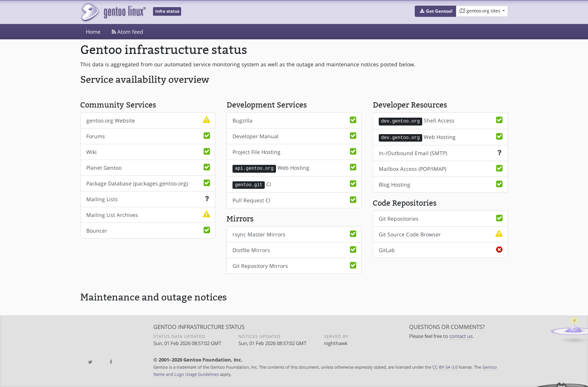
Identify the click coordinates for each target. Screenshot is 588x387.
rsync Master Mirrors (295, 233)
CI (295, 184)
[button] (436, 11)
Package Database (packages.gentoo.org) (149, 183)
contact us (461, 335)
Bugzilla (295, 120)
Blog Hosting (441, 184)
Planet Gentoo (149, 167)
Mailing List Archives (149, 215)
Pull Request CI (295, 199)
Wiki (149, 152)
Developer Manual (295, 136)
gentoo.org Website (149, 120)
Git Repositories (441, 218)
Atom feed (127, 32)
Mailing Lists (149, 199)
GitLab (441, 249)
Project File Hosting (295, 152)
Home (93, 32)
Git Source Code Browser (441, 233)
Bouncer (149, 230)
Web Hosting (295, 168)
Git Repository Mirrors (295, 265)
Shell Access (441, 121)
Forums (149, 136)
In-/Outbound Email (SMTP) (441, 152)
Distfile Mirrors (295, 249)
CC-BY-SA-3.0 (445, 366)
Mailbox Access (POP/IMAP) (441, 168)
